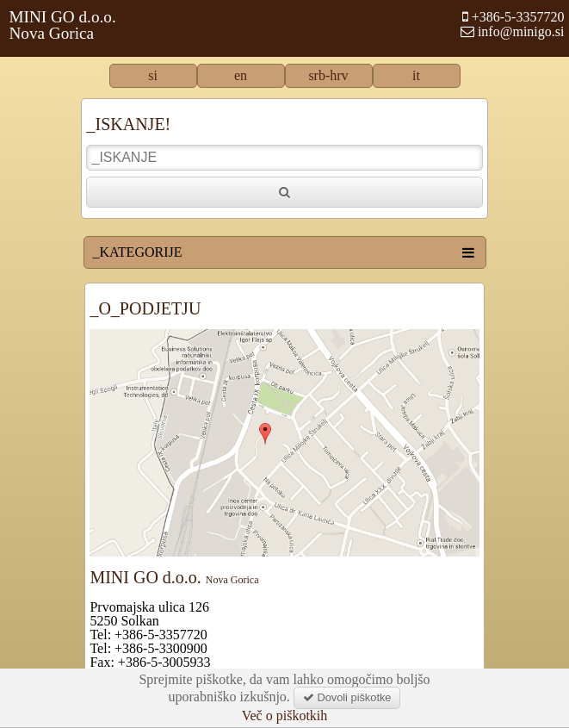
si (153, 76)
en (241, 76)
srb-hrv (328, 76)
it (416, 76)
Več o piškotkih (285, 716)
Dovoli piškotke (347, 697)
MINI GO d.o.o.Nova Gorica (63, 25)
